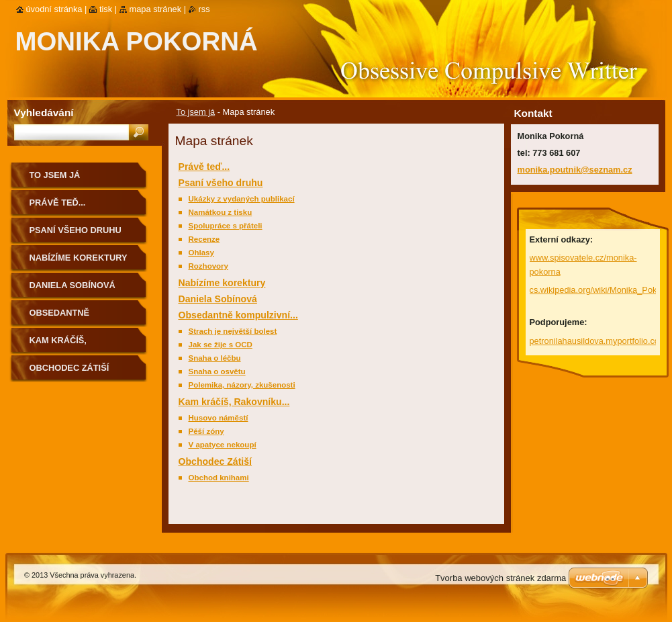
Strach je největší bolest (233, 331)
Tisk (106, 9)
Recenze (204, 239)
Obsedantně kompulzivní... (238, 315)
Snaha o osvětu (217, 371)
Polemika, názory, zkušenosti (242, 385)
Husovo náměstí (219, 418)
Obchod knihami (219, 478)
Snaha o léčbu (215, 358)
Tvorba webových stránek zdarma (500, 578)
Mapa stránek (156, 9)
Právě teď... (204, 167)
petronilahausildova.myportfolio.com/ (599, 341)
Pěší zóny (206, 431)
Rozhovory (209, 266)
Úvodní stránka (54, 9)
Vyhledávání (44, 113)
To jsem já (196, 112)
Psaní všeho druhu (221, 183)
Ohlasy (201, 253)
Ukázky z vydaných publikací (242, 199)
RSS (204, 9)
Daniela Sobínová (218, 299)
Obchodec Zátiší (215, 461)
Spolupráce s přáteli (226, 226)
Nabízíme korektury (222, 283)
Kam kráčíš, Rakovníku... (234, 402)
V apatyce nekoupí (223, 445)
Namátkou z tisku (221, 212)
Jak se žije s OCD (221, 345)
